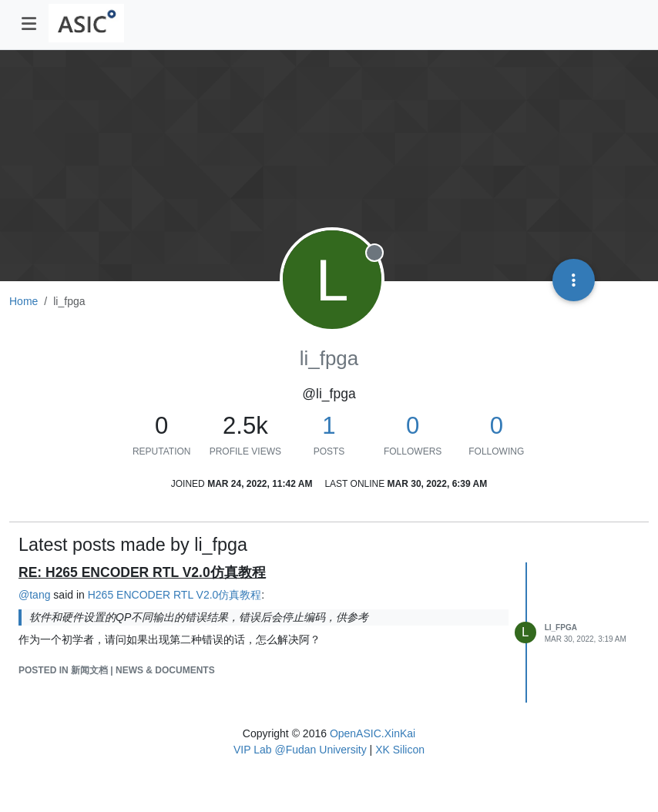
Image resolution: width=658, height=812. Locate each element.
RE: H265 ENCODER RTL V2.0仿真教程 (142, 572)
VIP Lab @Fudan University (300, 750)
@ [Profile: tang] (34, 595)
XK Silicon (400, 750)
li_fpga (561, 627)
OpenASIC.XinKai (373, 733)
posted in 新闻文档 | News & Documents (117, 670)
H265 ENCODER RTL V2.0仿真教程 (175, 595)
